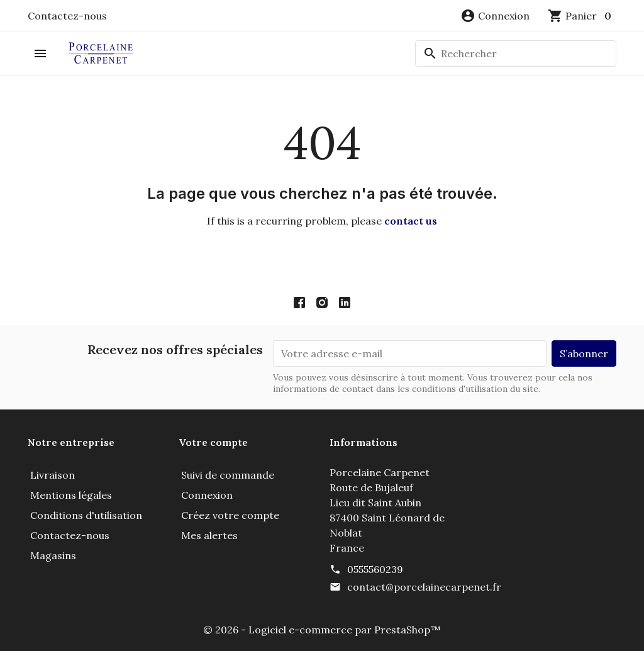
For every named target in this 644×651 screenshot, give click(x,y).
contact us (411, 221)
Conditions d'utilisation (86, 515)
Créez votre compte (230, 515)
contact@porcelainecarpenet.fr (424, 587)
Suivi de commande (228, 475)
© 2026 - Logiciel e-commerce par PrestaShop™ (322, 630)
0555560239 (375, 569)
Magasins (53, 555)
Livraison (53, 475)
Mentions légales (71, 495)
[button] (495, 16)
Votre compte (213, 442)
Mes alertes (209, 535)
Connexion (207, 495)
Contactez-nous (67, 16)
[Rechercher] (516, 53)
